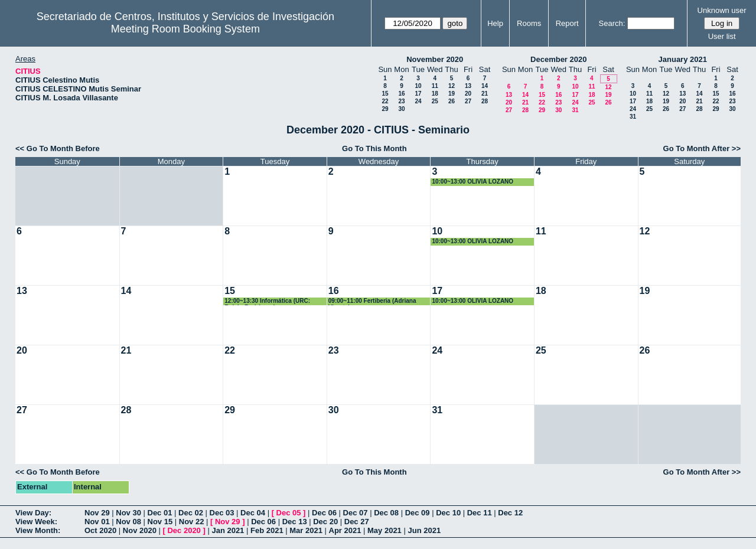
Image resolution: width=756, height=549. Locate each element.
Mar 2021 (306, 530)
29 (385, 109)
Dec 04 (253, 513)
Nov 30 (128, 513)
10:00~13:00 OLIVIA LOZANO (472, 182)
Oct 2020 (100, 530)
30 (401, 109)
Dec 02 (191, 513)
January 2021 (683, 59)
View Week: (36, 522)
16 (401, 94)
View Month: (38, 530)
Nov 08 (128, 522)
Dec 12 (510, 513)
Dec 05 (289, 513)
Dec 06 (324, 513)
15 (385, 94)
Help (495, 23)
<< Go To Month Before (58, 148)
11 (435, 86)
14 (485, 86)
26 (452, 101)
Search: (612, 23)
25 (435, 101)
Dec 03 (222, 513)
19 (452, 94)
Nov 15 (160, 522)
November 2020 (435, 59)
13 (468, 86)
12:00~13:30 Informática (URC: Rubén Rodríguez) (267, 301)
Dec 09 (418, 513)
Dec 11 (480, 513)
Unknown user (722, 10)
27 (468, 101)
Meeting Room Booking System (185, 29)
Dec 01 (160, 513)
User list (722, 36)
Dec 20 (325, 522)
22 (385, 101)
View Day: (33, 513)
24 (418, 101)
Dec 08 (386, 513)
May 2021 (384, 530)
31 (575, 110)
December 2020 (558, 59)
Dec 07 (356, 513)
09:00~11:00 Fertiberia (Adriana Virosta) (372, 301)
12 (452, 86)
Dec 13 (295, 522)
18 (435, 94)
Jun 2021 (424, 530)
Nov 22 (192, 522)
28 (485, 101)
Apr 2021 (345, 530)
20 (468, 94)
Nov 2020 (140, 530)
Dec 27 (357, 522)
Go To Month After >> (702, 148)
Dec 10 (448, 513)
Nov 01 (97, 522)
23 (401, 101)
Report (567, 23)
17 (418, 94)
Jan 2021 (228, 530)
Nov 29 (97, 513)
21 (485, 94)
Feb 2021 (267, 530)
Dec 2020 (184, 530)
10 (418, 86)
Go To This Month (374, 148)
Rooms (529, 23)
